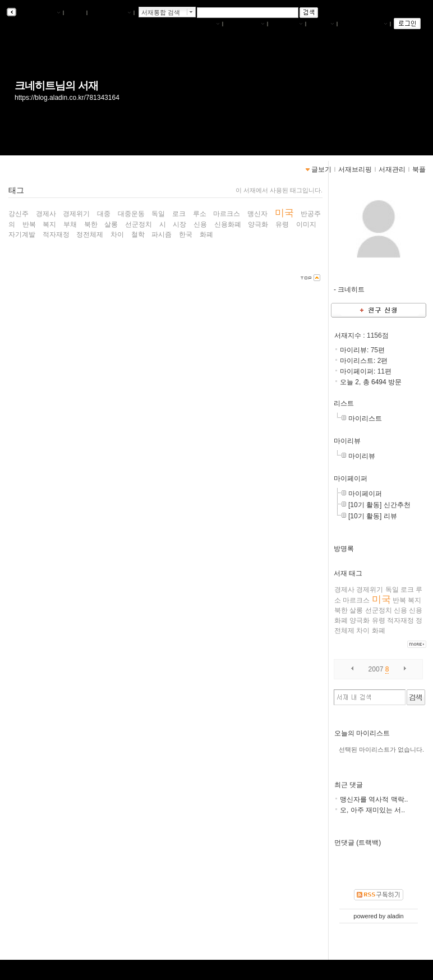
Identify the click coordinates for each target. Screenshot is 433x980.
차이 (363, 631)
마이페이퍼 (351, 479)
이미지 (306, 224)
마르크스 (356, 600)
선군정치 (379, 610)
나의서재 (204, 24)
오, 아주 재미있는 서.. (372, 810)
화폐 (379, 631)
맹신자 (257, 214)
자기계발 (22, 234)
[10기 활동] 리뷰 (373, 516)
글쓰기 (321, 24)
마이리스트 (365, 418)
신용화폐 (228, 224)
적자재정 (400, 620)
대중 (104, 214)
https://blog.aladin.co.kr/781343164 (67, 98)
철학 (138, 234)
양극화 (360, 620)
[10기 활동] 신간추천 (379, 505)
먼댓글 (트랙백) (358, 843)
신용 (400, 610)
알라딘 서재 (39, 13)
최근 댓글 (349, 785)
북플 (75, 13)
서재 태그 (348, 573)
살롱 (356, 610)
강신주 (19, 214)
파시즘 (162, 234)
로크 (407, 590)
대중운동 (131, 214)
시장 (179, 224)
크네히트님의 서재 (56, 86)
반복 (399, 600)
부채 (70, 224)
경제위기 (370, 590)
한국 (186, 234)
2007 (376, 669)
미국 (381, 599)
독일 (392, 590)
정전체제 (90, 234)
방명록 (344, 549)
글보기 (321, 169)
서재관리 (287, 24)
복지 (414, 600)
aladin (395, 916)
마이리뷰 (347, 441)
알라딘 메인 (110, 13)
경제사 (344, 590)
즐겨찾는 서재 (364, 24)
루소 (200, 214)
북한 (341, 610)
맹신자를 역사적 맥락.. (374, 799)
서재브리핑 (245, 24)
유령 (379, 620)
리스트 (344, 403)
